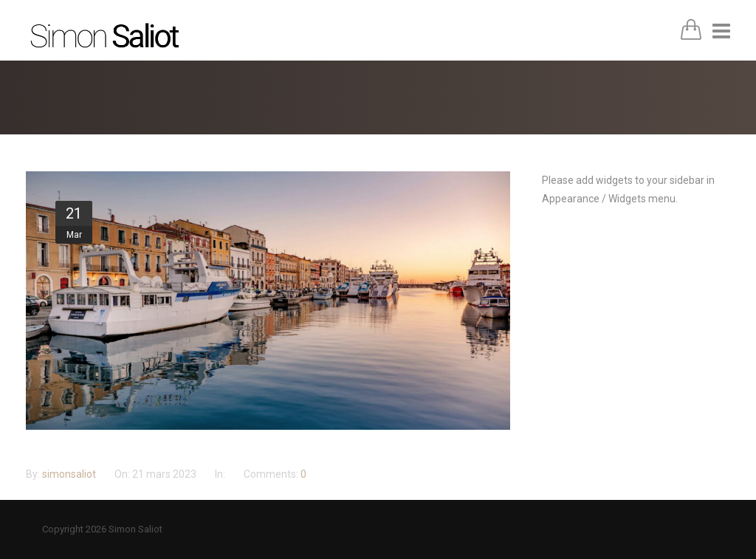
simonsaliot (70, 474)
